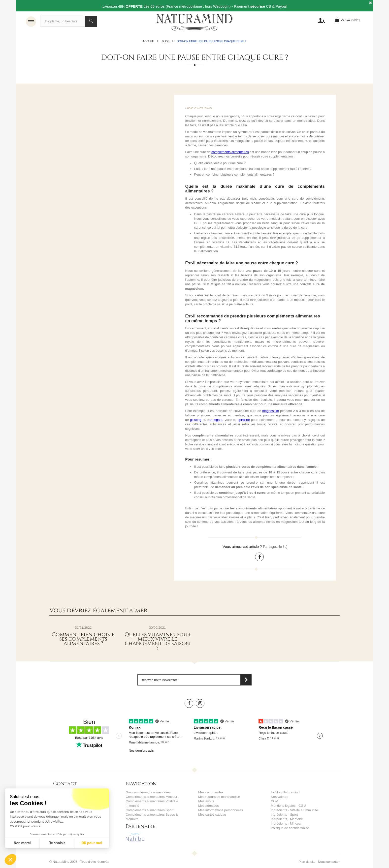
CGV (274, 801)
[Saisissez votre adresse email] (194, 680)
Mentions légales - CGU (288, 806)
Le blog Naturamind (285, 792)
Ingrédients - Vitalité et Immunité (294, 810)
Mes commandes (211, 792)
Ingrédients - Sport (284, 815)
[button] (10, 860)
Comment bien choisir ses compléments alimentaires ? (83, 639)
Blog (166, 41)
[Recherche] (68, 21)
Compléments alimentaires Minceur (151, 797)
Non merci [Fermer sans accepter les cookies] (22, 843)
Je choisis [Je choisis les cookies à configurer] (57, 843)
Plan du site (307, 857)
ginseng (196, 420)
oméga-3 (216, 420)
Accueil (149, 41)
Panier (347, 21)
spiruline (244, 420)
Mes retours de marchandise (219, 797)
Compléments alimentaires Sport (149, 810)
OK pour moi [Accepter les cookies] (92, 843)
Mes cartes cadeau (212, 815)
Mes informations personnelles (220, 810)
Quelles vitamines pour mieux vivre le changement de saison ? (158, 641)
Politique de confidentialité (290, 828)
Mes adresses (208, 806)
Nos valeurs (279, 797)
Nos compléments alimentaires (148, 792)
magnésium (271, 411)
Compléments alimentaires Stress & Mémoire (158, 815)
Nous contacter (329, 857)
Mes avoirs (206, 801)
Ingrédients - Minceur (286, 823)
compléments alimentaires (230, 152)
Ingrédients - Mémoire (287, 819)
